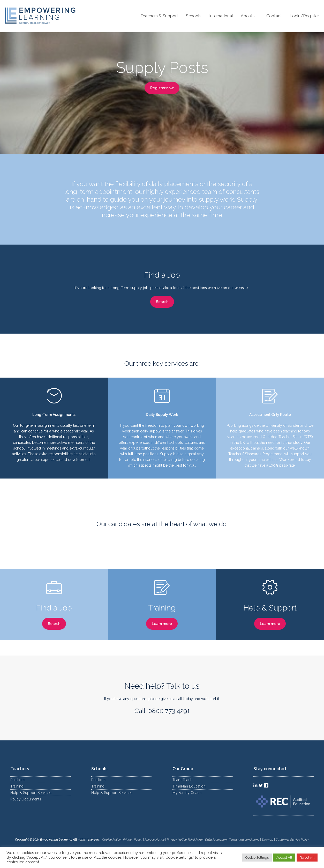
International (221, 16)
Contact (274, 16)
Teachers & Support (159, 16)
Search (162, 302)
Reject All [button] (307, 858)
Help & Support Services (31, 793)
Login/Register (304, 16)
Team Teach (182, 780)
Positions (18, 780)
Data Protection (216, 840)
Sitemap (268, 840)
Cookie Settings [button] (257, 858)
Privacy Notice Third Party (185, 840)
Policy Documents (26, 799)
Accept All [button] (284, 858)
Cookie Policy (111, 840)
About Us (250, 16)
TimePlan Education (189, 786)
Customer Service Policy (292, 840)
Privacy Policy (133, 840)
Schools (194, 16)
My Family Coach (187, 793)
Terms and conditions (244, 840)
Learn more (162, 624)
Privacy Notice (155, 840)
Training (17, 786)
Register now (162, 88)
